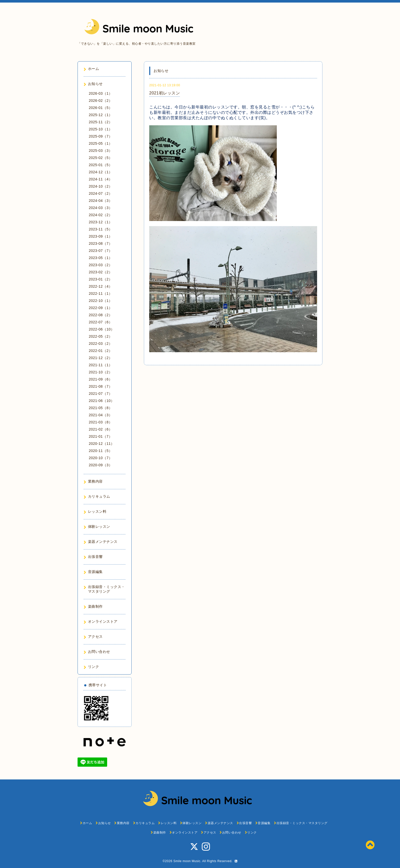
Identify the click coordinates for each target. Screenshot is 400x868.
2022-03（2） (101, 344)
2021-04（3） (101, 415)
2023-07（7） (101, 251)
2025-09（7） (101, 136)
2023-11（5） (101, 229)
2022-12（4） (101, 286)
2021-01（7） (101, 436)
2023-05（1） (101, 258)
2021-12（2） (101, 358)
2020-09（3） (101, 465)
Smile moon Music (187, 861)
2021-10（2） (101, 372)
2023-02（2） (101, 272)
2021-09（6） (101, 379)
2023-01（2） (101, 279)
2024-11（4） (101, 179)
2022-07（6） (101, 322)
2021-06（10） (102, 401)
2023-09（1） (101, 236)
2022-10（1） (101, 301)
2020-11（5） (101, 451)
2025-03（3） (101, 151)
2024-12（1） (101, 172)
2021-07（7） (101, 394)
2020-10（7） (101, 458)
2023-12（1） (101, 222)
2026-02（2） (101, 101)
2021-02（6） (101, 429)
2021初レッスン (165, 93)
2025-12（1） (101, 115)
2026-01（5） (101, 108)
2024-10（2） (101, 186)
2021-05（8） (101, 408)
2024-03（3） (101, 208)
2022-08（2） (101, 315)
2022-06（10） (102, 329)
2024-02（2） (101, 215)
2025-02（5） (101, 158)
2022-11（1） (101, 294)
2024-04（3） (101, 201)
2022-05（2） (101, 336)
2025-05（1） (101, 143)
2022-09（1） (101, 308)
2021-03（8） (101, 422)
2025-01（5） (101, 165)
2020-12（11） (102, 444)
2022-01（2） (101, 351)
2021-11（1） (101, 365)
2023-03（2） (101, 265)
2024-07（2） (101, 193)
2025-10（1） (101, 129)
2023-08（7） (101, 243)
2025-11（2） (101, 122)
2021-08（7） (101, 386)
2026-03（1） (101, 93)
